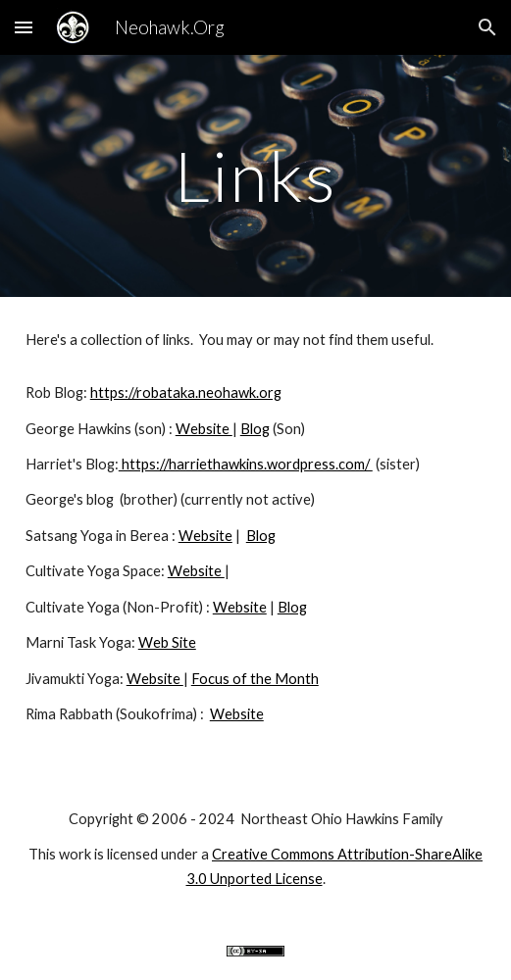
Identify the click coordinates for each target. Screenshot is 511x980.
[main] (255, 176)
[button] (24, 27)
